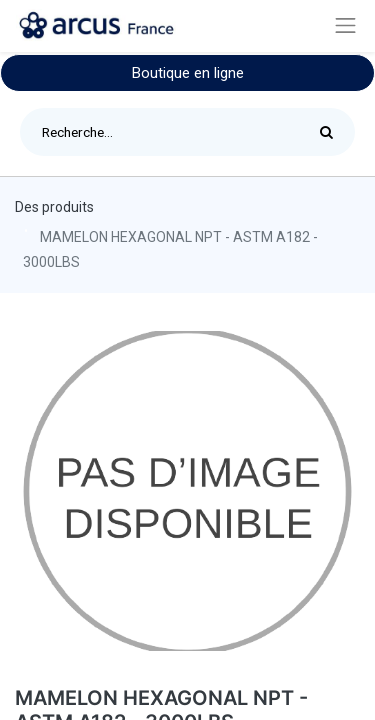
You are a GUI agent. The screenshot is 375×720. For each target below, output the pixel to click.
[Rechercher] (331, 132)
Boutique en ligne (188, 73)
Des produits (54, 207)
